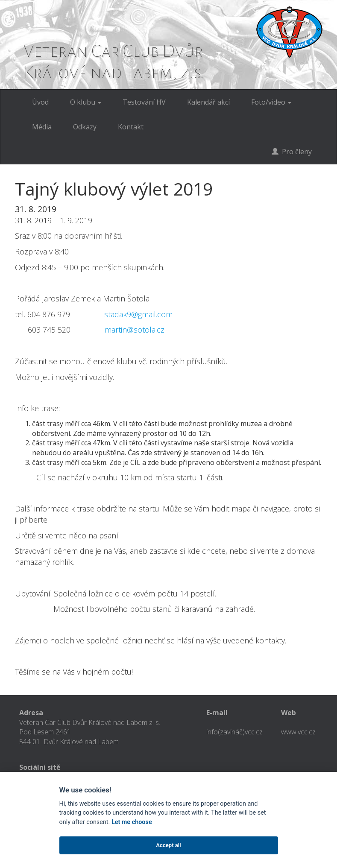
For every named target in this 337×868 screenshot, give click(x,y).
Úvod (40, 102)
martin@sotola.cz (135, 330)
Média (42, 127)
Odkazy (85, 127)
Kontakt (131, 127)
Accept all (168, 845)
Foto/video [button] (271, 102)
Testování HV (144, 102)
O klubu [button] (86, 102)
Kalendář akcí (208, 102)
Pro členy (292, 152)
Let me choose (132, 822)
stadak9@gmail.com (138, 314)
